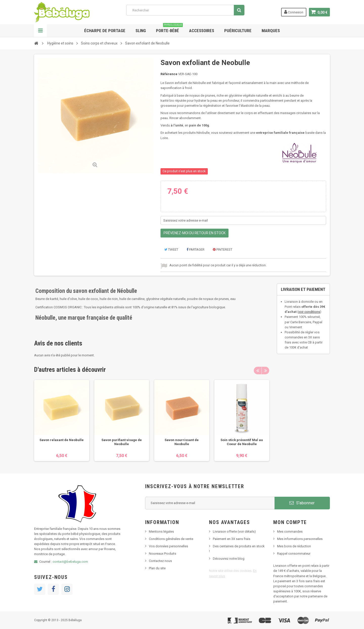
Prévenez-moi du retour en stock (195, 233)
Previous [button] (258, 371)
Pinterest (223, 250)
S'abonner (302, 503)
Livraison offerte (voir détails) (234, 532)
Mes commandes (290, 532)
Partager (196, 250)
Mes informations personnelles (300, 539)
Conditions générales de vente (171, 539)
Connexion (294, 12)
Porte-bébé (169, 29)
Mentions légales (161, 532)
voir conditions (309, 312)
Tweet (171, 250)
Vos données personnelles (168, 546)
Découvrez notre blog (229, 559)
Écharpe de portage (105, 31)
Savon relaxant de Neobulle (62, 440)
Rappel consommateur (294, 554)
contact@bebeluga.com (70, 562)
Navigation (40, 31)
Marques (271, 31)
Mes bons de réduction (294, 546)
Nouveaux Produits (163, 554)
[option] (62, 420)
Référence (169, 74)
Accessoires (202, 31)
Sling (141, 31)
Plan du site (157, 568)
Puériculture (238, 31)
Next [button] (265, 371)
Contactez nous (160, 561)
